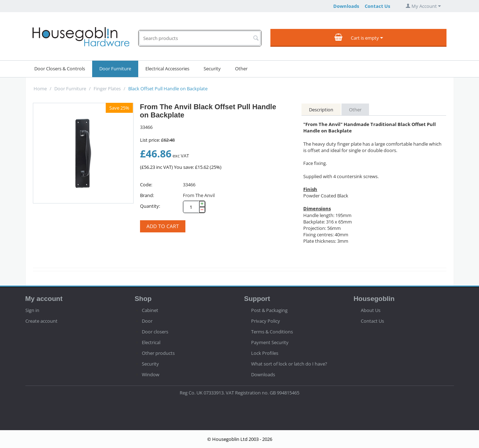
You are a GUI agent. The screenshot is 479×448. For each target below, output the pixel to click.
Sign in (32, 310)
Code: (146, 185)
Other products (158, 353)
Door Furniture (115, 69)
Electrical (151, 342)
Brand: (147, 195)
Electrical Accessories (167, 69)
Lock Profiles (265, 353)
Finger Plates (107, 89)
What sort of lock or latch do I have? (289, 364)
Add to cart (163, 226)
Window (151, 374)
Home (40, 89)
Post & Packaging (269, 310)
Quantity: (150, 206)
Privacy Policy (266, 321)
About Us (371, 310)
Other (241, 69)
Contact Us (377, 6)
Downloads (346, 6)
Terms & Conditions (272, 332)
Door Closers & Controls (60, 69)
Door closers (155, 332)
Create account (41, 321)
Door (147, 321)
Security (212, 69)
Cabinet (150, 310)
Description (321, 110)
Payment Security (270, 342)
